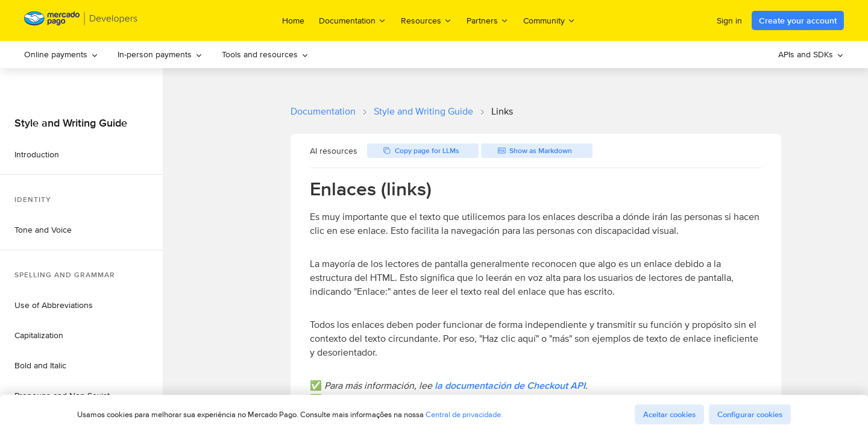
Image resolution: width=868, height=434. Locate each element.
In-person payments (160, 54)
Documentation (323, 111)
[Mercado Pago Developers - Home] (81, 21)
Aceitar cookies (669, 414)
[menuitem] (61, 55)
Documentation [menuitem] (353, 20)
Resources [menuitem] (426, 20)
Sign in (729, 20)
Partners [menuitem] (488, 20)
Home (293, 20)
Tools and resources (265, 54)
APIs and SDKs (811, 54)
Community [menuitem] (549, 20)
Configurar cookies (750, 414)
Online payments (61, 54)
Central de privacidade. (464, 414)
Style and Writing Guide (423, 111)
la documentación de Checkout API (510, 385)
